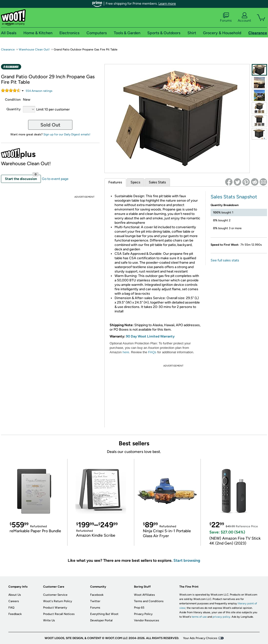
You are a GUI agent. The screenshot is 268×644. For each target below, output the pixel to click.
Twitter (95, 601)
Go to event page (55, 179)
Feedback (15, 614)
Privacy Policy (143, 614)
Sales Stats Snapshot (234, 197)
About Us (15, 595)
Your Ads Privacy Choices (200, 638)
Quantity (14, 109)
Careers (14, 601)
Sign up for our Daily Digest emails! (67, 134)
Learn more (167, 4)
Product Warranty (55, 608)
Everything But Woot (104, 614)
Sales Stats (157, 182)
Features (115, 182)
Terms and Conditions (149, 601)
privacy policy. (222, 617)
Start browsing (187, 560)
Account (244, 17)
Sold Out (50, 125)
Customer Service (55, 595)
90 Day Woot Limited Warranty (150, 336)
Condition (13, 100)
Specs (135, 182)
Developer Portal (101, 620)
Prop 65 (139, 608)
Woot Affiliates (144, 595)
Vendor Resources (147, 620)
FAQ (11, 608)
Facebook (97, 595)
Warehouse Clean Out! (34, 49)
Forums (226, 17)
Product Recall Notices (59, 614)
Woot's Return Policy (58, 601)
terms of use (199, 617)
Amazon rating (39, 91)
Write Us (49, 620)
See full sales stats (225, 260)
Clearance (8, 49)
